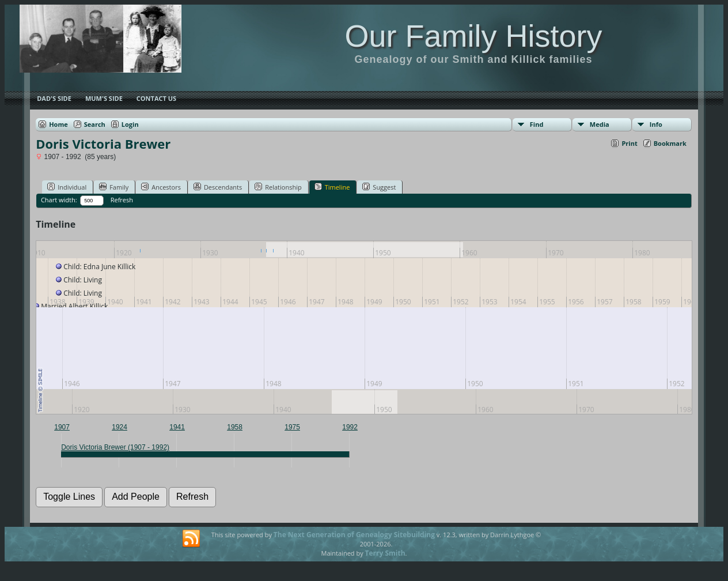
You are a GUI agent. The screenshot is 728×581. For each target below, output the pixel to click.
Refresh (122, 200)
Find (537, 124)
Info (656, 124)
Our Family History (473, 36)
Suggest (379, 187)
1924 (120, 427)
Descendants (218, 187)
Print (629, 143)
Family (114, 187)
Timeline (332, 187)
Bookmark (670, 143)
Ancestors (161, 187)
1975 (292, 427)
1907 (62, 427)
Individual (67, 187)
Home (58, 124)
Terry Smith (385, 553)
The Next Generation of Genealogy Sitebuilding (354, 535)
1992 (350, 427)
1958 (235, 427)
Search (95, 124)
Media (600, 124)
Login (130, 124)
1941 (177, 427)
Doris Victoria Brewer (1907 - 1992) (115, 447)
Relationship (278, 187)
